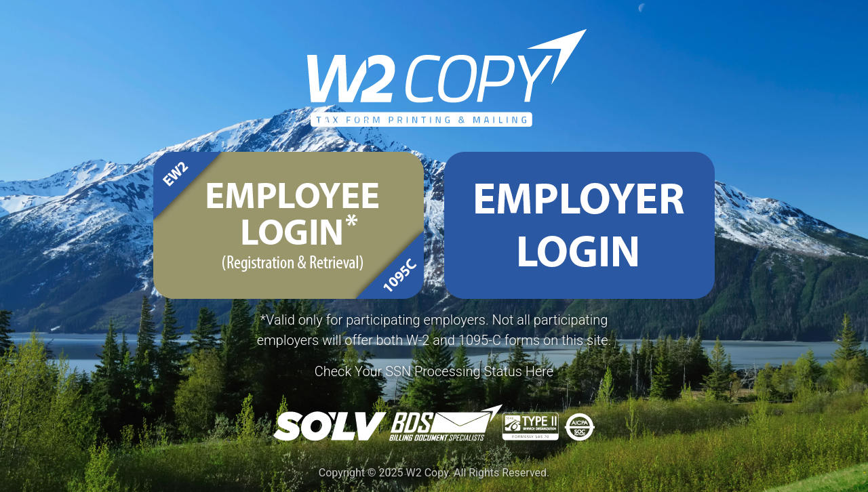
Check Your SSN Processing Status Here (434, 371)
